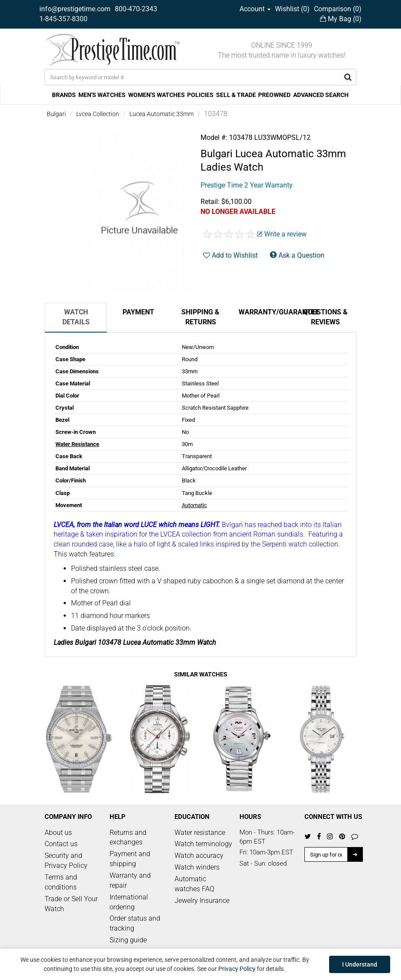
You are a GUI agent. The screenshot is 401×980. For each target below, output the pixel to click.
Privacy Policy (237, 969)
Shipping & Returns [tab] (200, 317)
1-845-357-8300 (63, 19)
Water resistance (200, 833)
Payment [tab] (138, 312)
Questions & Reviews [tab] (325, 317)
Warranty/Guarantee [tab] (266, 312)
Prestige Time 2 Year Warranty (247, 185)
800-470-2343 (136, 9)
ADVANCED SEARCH (321, 95)
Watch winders (197, 867)
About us (58, 833)
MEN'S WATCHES (102, 95)
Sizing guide (128, 940)
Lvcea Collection (98, 114)
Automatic (194, 505)
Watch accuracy (199, 855)
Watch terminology (203, 844)
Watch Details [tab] (76, 317)
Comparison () (338, 9)
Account (255, 9)
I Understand (360, 964)
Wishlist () (292, 9)
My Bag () (341, 19)
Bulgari (56, 114)
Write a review (282, 234)
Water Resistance (77, 444)
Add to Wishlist (230, 255)
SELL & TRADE (236, 95)
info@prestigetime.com (75, 9)
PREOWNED (274, 95)
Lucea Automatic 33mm (162, 114)
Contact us (61, 844)
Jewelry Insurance (202, 901)
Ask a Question (297, 255)
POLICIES (200, 95)
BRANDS (64, 95)
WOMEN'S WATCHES (157, 95)
